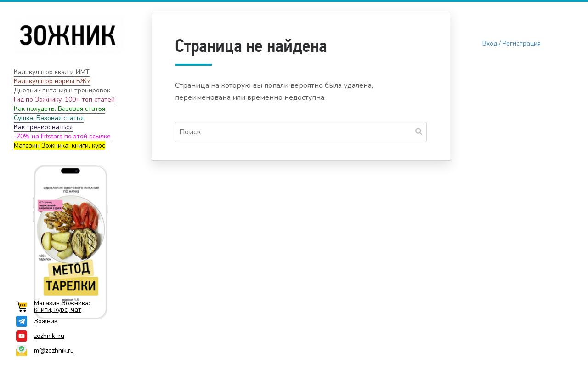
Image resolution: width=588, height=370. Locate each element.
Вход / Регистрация (512, 43)
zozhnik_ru (40, 336)
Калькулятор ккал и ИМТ (52, 72)
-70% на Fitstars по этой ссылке (62, 136)
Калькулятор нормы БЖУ (52, 81)
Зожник (37, 321)
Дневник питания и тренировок (62, 90)
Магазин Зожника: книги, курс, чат (53, 307)
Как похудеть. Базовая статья (59, 109)
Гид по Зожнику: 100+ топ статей (64, 100)
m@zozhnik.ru (45, 351)
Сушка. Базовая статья (49, 118)
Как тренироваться (43, 127)
